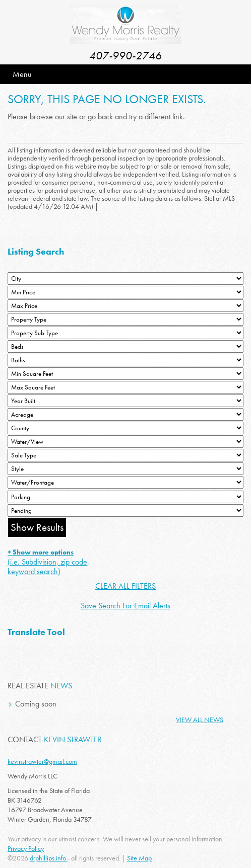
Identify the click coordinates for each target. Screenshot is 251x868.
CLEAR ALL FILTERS (126, 586)
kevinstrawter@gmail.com (42, 761)
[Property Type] (126, 319)
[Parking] (126, 497)
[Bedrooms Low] (126, 346)
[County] (126, 428)
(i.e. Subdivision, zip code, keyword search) (48, 562)
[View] (126, 442)
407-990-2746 (126, 56)
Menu (22, 74)
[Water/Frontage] (126, 482)
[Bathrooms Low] (126, 360)
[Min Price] (126, 292)
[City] (126, 279)
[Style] (126, 469)
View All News (200, 720)
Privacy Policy (26, 848)
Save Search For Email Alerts (126, 606)
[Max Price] (126, 306)
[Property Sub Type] (126, 333)
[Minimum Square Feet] (126, 374)
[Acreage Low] (126, 414)
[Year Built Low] (126, 401)
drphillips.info (49, 858)
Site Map (139, 858)
